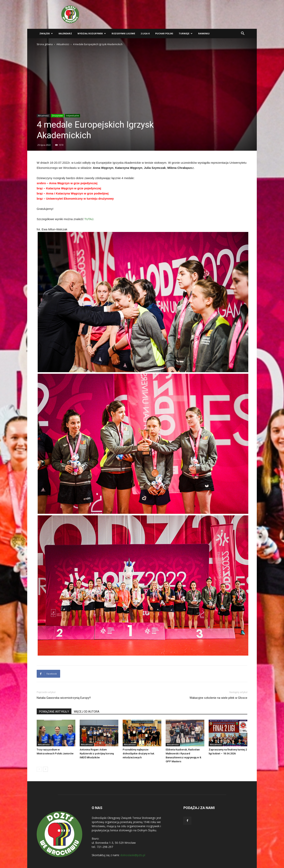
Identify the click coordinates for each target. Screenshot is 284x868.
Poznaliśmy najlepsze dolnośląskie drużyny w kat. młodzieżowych (139, 754)
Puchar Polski (164, 33)
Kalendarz (65, 33)
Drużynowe (57, 116)
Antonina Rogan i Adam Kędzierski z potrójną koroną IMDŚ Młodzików (97, 754)
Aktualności (63, 44)
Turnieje (186, 33)
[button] (243, 34)
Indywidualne (72, 116)
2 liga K (145, 33)
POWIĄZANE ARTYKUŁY (54, 712)
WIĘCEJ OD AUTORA (87, 712)
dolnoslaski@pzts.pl (133, 855)
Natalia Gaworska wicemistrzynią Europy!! (64, 698)
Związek (46, 33)
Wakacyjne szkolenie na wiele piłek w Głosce (218, 698)
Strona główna (45, 44)
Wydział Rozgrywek (92, 33)
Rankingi (204, 33)
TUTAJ (89, 219)
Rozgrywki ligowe (123, 33)
